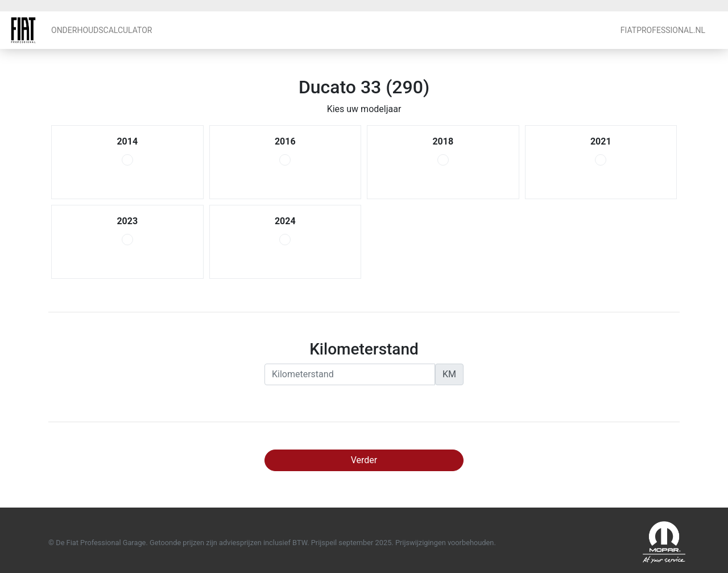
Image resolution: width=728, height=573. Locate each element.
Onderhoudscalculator (102, 30)
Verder (364, 460)
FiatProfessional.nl (663, 30)
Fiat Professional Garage (23, 30)
